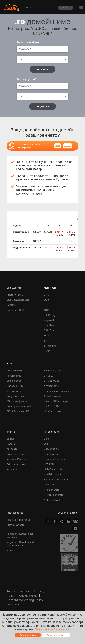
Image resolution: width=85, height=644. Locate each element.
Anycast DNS (51, 386)
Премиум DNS (15, 295)
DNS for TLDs (51, 406)
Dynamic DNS (14, 371)
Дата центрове (15, 454)
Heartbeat (50, 325)
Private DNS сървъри (56, 401)
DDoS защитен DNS (18, 300)
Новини (11, 444)
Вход (66, 8)
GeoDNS (11, 305)
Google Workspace (17, 396)
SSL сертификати (17, 401)
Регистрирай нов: (28, 42)
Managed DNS (15, 386)
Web (46, 300)
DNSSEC (49, 376)
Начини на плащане (56, 480)
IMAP (47, 351)
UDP (46, 305)
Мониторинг (51, 288)
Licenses (13, 604)
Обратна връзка (16, 464)
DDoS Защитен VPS (18, 411)
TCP (46, 310)
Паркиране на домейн (20, 406)
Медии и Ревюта (16, 459)
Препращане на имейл (57, 391)
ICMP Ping (50, 315)
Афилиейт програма (19, 520)
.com (68, 145)
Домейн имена (53, 396)
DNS (46, 295)
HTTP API (49, 464)
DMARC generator (54, 495)
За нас (11, 439)
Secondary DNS (53, 371)
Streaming (50, 346)
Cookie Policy (28, 596)
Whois (10, 551)
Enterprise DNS (15, 310)
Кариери (12, 470)
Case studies (51, 449)
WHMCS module (53, 470)
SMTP (47, 341)
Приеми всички (28, 635)
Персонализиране (56, 635)
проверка (42, 69)
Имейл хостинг (53, 411)
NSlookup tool (52, 500)
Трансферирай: (27, 79)
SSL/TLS (49, 330)
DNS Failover (14, 381)
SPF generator (52, 490)
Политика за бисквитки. (53, 629)
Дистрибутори (15, 525)
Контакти (12, 449)
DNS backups (52, 381)
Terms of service (18, 591)
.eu (58, 145)
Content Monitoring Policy (25, 600)
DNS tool (49, 485)
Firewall (48, 336)
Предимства (51, 454)
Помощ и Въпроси (55, 459)
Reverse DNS (14, 376)
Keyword (49, 320)
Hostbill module (53, 475)
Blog (46, 439)
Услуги (11, 364)
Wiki (46, 444)
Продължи (43, 106)
